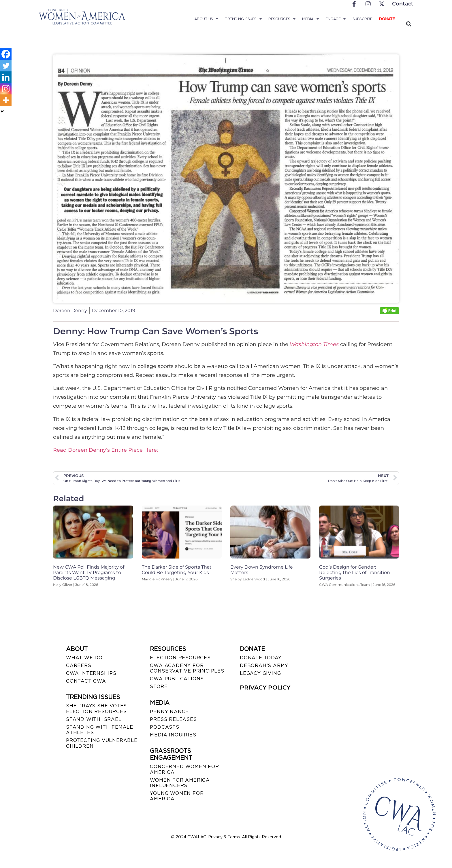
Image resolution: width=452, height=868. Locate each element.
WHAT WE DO (84, 658)
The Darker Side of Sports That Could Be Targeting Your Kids (177, 570)
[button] (409, 24)
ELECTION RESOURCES (180, 658)
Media (310, 19)
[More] (6, 100)
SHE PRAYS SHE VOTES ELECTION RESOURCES (96, 709)
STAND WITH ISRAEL (94, 719)
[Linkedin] (6, 77)
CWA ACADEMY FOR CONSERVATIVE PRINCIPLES (187, 668)
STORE (159, 686)
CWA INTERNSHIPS (91, 673)
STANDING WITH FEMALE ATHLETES (100, 730)
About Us (206, 19)
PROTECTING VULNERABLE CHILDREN (102, 743)
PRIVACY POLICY (265, 687)
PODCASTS (164, 727)
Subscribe (362, 19)
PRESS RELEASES (173, 719)
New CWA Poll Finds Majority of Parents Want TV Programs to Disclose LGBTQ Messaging (89, 572)
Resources (282, 19)
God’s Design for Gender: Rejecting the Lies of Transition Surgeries (355, 572)
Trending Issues (243, 19)
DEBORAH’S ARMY (264, 665)
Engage (336, 19)
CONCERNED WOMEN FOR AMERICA (184, 769)
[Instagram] (6, 89)
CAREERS (79, 665)
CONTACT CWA (86, 681)
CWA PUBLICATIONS (177, 679)
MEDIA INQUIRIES (173, 735)
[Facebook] (6, 54)
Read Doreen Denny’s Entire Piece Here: (106, 450)
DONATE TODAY (261, 658)
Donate (387, 19)
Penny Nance (169, 712)
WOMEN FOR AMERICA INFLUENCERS (180, 783)
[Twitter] (6, 66)
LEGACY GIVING (260, 673)
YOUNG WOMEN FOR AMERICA (177, 796)
